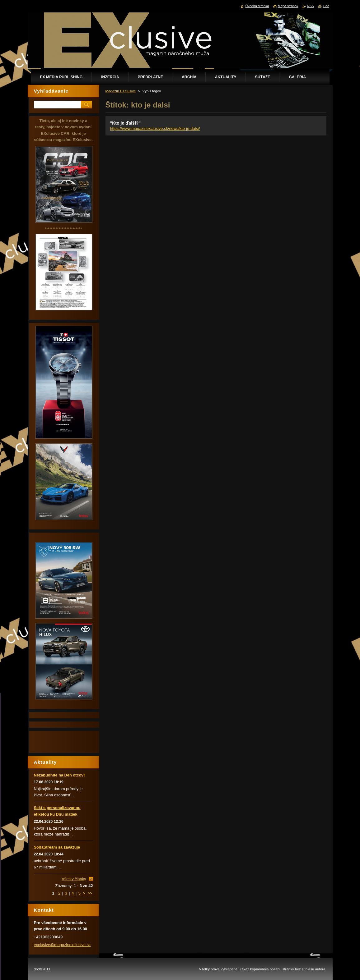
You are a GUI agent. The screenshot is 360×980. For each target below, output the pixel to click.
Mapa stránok (288, 6)
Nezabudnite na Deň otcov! (59, 775)
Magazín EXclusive (121, 91)
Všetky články (74, 879)
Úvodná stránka (257, 6)
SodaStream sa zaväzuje (57, 847)
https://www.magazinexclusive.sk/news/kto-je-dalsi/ (155, 128)
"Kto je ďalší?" (126, 123)
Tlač (326, 6)
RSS (311, 6)
